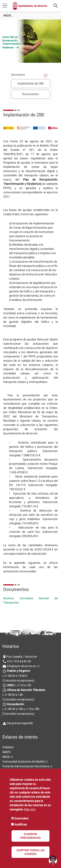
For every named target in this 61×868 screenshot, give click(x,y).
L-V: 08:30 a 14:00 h (15, 659)
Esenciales (22, 818)
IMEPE (7, 736)
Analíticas (21, 824)
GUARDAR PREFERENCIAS (30, 836)
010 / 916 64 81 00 (19, 645)
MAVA (6, 741)
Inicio (7, 16)
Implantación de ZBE (30, 83)
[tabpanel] (30, 41)
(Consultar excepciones (18, 664)
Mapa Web (9, 760)
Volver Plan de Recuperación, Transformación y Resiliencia (12, 42)
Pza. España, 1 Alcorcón (22, 640)
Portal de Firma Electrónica (20, 755)
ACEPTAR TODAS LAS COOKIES (30, 852)
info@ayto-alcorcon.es (21, 650)
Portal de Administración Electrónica (26, 750)
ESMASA (8, 731)
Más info (30, 809)
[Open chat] (53, 860)
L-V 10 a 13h (19, 669)
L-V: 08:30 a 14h (13, 678)
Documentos (30, 94)
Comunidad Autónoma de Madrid (24, 745)
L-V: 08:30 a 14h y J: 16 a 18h (21, 693)
